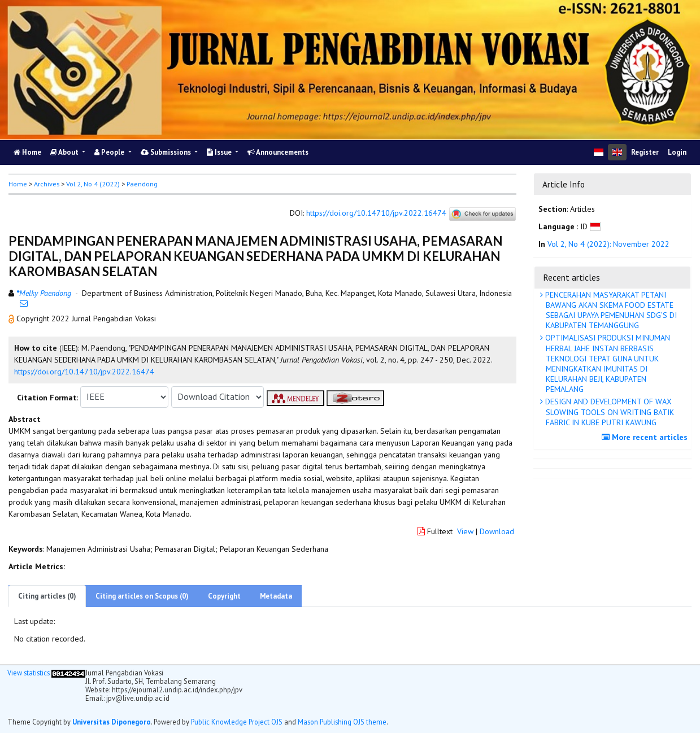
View (465, 531)
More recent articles (646, 437)
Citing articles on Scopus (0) (142, 596)
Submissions (167, 152)
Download (497, 531)
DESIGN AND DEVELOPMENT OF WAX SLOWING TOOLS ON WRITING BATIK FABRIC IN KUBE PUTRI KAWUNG (608, 412)
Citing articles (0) (47, 596)
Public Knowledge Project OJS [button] (237, 722)
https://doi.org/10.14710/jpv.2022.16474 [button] (84, 372)
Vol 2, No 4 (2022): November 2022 (608, 244)
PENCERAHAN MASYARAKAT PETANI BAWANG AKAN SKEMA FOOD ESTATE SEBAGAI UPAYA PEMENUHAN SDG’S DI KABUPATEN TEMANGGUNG (610, 310)
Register (645, 152)
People (110, 152)
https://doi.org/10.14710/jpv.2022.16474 (376, 213)
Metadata (276, 596)
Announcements (278, 152)
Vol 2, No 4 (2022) (93, 184)
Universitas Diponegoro (112, 722)
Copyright (224, 596)
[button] (12, 318)
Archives (47, 184)
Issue (220, 152)
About (65, 152)
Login (677, 152)
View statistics (29, 673)
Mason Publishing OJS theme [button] (342, 722)
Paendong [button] (142, 184)
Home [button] (18, 184)
